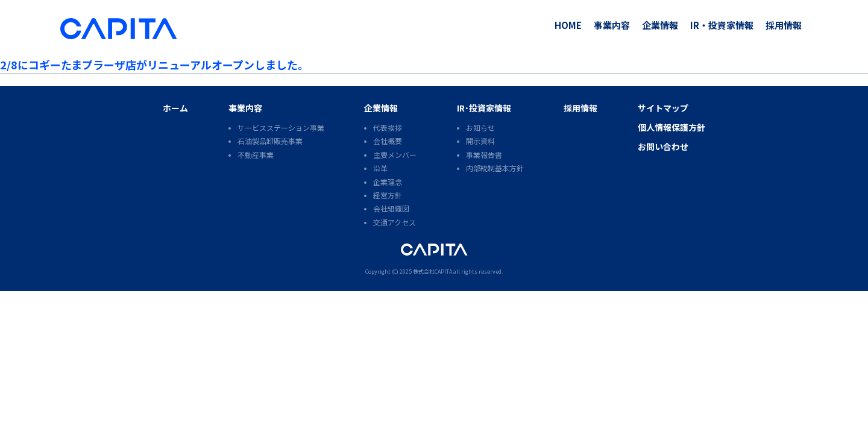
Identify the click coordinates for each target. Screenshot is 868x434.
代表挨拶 (388, 127)
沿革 (380, 168)
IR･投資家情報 (484, 108)
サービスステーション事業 (281, 127)
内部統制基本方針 (495, 168)
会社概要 (388, 141)
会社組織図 (391, 208)
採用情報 (784, 25)
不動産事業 (256, 155)
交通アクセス (395, 222)
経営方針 (388, 195)
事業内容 (612, 25)
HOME (568, 25)
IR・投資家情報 (722, 25)
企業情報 (660, 25)
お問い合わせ (663, 146)
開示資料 (480, 141)
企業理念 (388, 182)
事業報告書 (484, 155)
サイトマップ (663, 108)
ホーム (175, 108)
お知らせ (480, 127)
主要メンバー (395, 155)
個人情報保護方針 (671, 127)
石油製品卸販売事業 (270, 141)
